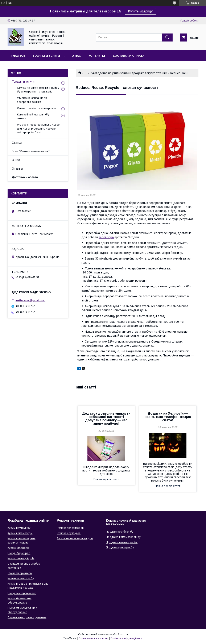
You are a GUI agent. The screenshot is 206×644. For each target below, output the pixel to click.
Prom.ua (123, 635)
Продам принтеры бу (120, 547)
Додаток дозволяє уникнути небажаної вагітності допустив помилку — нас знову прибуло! (106, 418)
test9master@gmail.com (30, 300)
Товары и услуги (46, 56)
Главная (18, 56)
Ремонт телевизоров (70, 528)
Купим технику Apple (21, 558)
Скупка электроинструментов (27, 617)
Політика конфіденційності (127, 638)
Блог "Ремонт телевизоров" (31, 151)
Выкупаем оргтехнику (22, 593)
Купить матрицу (140, 11)
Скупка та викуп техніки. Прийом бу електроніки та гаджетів (38, 90)
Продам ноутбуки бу (120, 532)
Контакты (97, 56)
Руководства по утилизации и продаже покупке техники (128, 73)
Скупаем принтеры (20, 573)
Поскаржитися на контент (94, 638)
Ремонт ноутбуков (69, 533)
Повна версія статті (106, 479)
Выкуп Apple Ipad (19, 553)
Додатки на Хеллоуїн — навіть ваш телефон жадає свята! (168, 417)
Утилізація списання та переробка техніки (32, 100)
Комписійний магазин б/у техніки (33, 116)
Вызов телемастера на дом (75, 538)
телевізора (106, 237)
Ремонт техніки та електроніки (37, 108)
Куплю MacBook (18, 548)
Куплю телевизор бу (21, 578)
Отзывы (17, 169)
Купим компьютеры (20, 533)
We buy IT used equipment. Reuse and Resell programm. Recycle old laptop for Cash (38, 128)
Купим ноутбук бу (19, 528)
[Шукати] (167, 37)
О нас (76, 56)
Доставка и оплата (128, 56)
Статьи (17, 143)
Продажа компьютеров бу (123, 537)
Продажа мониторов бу (122, 542)
